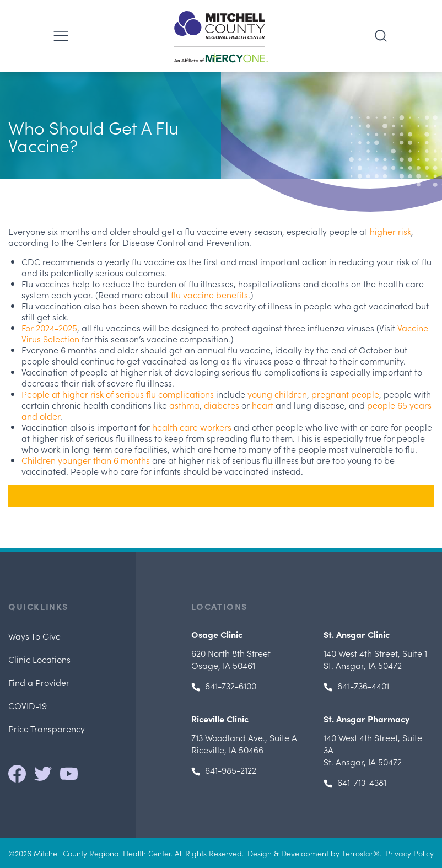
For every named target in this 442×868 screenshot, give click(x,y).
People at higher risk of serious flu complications (118, 394)
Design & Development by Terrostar (310, 853)
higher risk (390, 231)
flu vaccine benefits (209, 294)
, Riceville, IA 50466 (244, 743)
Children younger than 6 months (86, 460)
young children (277, 394)
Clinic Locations (39, 659)
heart (263, 405)
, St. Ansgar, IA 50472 (375, 659)
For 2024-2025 (49, 328)
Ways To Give (34, 636)
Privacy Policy (409, 853)
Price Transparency (47, 728)
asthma (184, 405)
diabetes (222, 405)
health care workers (192, 427)
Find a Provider (39, 682)
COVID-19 (28, 705)
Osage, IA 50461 (231, 659)
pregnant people (345, 394)
